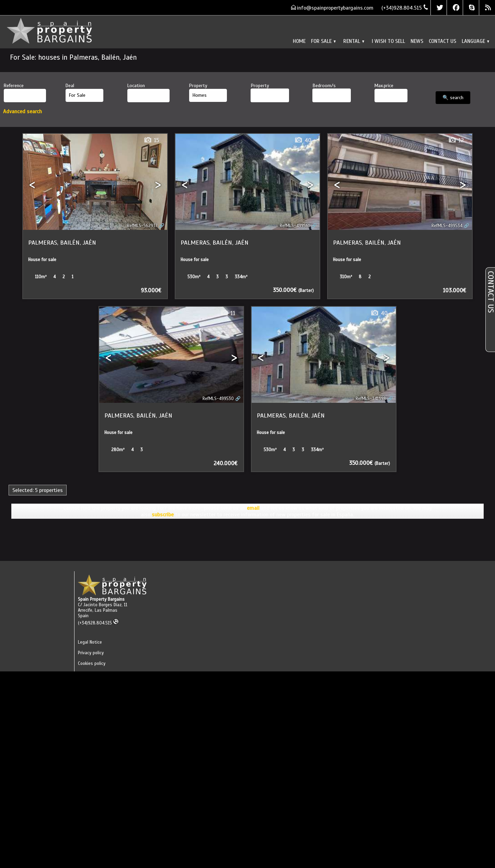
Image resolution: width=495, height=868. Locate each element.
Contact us (442, 41)
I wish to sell (388, 41)
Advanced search (22, 111)
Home (299, 41)
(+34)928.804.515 (98, 623)
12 (456, 140)
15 (151, 140)
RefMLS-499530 (218, 399)
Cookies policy (92, 664)
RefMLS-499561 (295, 226)
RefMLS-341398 (371, 399)
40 (303, 140)
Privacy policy (91, 653)
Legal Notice (90, 642)
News (417, 41)
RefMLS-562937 (142, 226)
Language (475, 41)
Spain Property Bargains (101, 599)
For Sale (323, 41)
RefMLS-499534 (447, 226)
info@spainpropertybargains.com (335, 8)
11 (228, 313)
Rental (354, 41)
